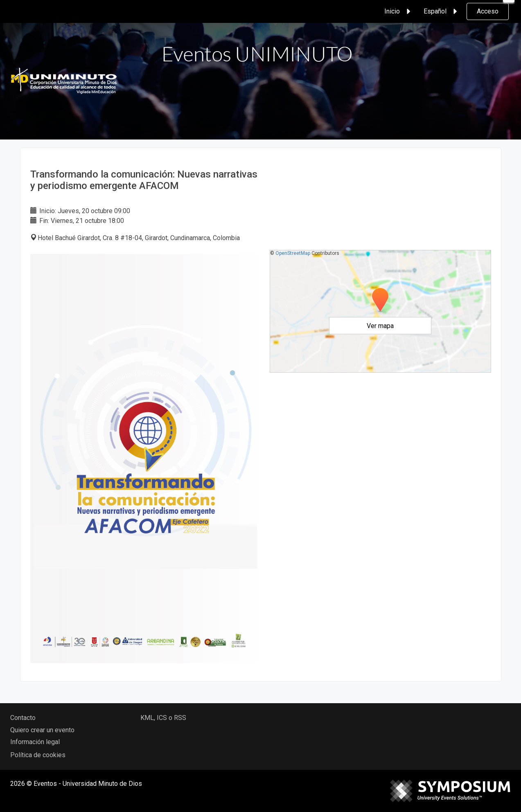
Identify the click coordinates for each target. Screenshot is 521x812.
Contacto (23, 718)
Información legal (35, 742)
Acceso (488, 11)
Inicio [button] (399, 11)
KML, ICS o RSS (163, 718)
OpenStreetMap (293, 253)
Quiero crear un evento (42, 730)
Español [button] (442, 11)
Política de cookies (38, 755)
